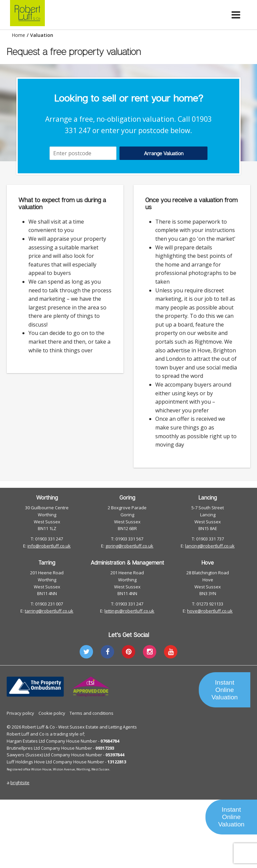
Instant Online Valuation (225, 690)
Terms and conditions (92, 713)
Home (18, 35)
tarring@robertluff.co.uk (49, 611)
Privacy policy (20, 713)
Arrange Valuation (164, 153)
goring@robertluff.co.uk (129, 546)
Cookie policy (52, 713)
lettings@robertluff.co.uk (129, 611)
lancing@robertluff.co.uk (210, 546)
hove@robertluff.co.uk (210, 611)
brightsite (20, 783)
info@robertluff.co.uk (49, 546)
